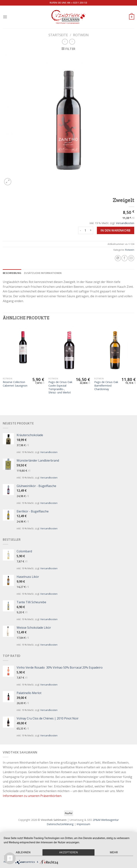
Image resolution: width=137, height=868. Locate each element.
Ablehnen (23, 852)
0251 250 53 (80, 3)
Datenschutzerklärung (60, 824)
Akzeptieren (68, 852)
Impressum (83, 824)
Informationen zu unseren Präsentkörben (32, 796)
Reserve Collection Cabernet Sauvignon (15, 384)
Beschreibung (12, 273)
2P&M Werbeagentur (106, 820)
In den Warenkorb (116, 230)
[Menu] (5, 17)
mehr (114, 852)
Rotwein (81, 35)
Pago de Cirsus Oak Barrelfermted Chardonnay (106, 386)
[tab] (12, 273)
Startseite (58, 35)
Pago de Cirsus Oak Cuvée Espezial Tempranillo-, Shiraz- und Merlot (60, 387)
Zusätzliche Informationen (43, 273)
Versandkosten (125, 223)
